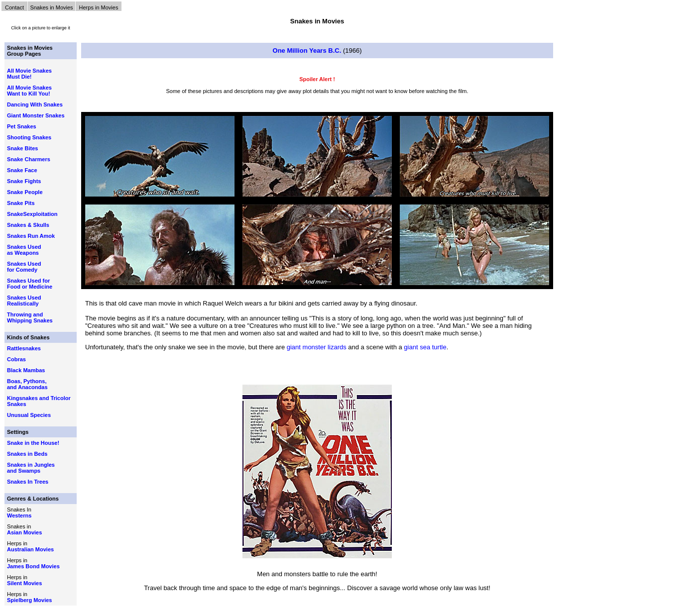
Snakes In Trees (28, 482)
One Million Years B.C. (307, 51)
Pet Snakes (22, 126)
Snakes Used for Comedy (24, 267)
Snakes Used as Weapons (24, 250)
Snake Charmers (29, 159)
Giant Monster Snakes (36, 115)
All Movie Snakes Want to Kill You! (29, 91)
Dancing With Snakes (35, 104)
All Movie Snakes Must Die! (29, 74)
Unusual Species (29, 415)
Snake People (25, 192)
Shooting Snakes (29, 137)
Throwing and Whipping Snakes (30, 317)
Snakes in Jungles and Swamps (31, 468)
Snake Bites (22, 148)
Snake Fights (24, 181)
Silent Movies (24, 583)
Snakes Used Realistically (24, 301)
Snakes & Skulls (28, 225)
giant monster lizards (317, 347)
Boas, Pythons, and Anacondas (27, 384)
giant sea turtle (425, 347)
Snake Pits (21, 203)
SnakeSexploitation (32, 214)
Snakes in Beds (27, 454)
